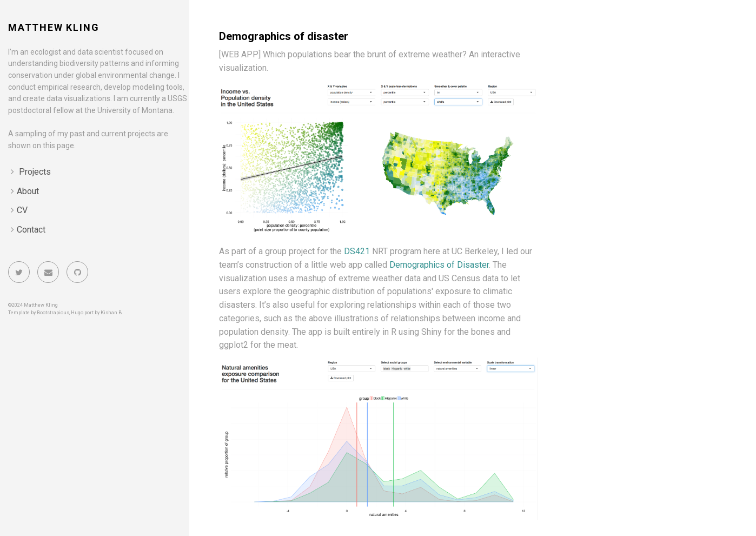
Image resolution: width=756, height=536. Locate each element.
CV (22, 210)
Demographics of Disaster (439, 265)
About (28, 191)
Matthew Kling (54, 27)
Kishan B (111, 313)
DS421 (357, 251)
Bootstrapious (53, 313)
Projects (35, 172)
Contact (31, 230)
